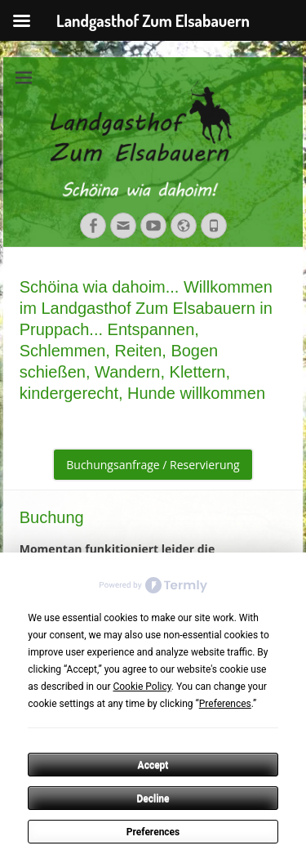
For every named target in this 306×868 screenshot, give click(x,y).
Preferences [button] (225, 704)
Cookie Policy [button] (142, 687)
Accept (153, 765)
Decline (153, 799)
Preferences (153, 832)
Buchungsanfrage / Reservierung (153, 465)
